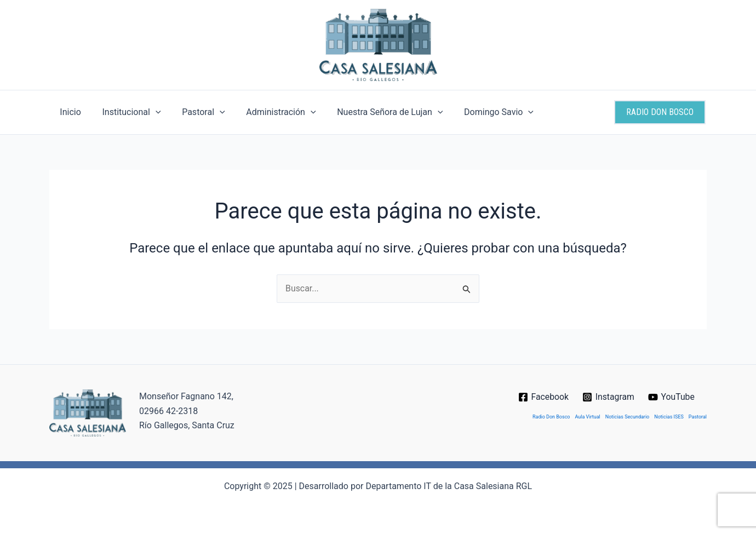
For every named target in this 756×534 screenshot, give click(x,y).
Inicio (68, 112)
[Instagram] (608, 397)
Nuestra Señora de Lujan (373, 112)
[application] (150, 112)
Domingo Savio (479, 112)
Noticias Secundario (627, 417)
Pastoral (194, 112)
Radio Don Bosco (551, 417)
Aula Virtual (588, 417)
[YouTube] (672, 397)
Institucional (126, 112)
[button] (660, 112)
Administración (268, 112)
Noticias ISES (669, 417)
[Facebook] (543, 397)
